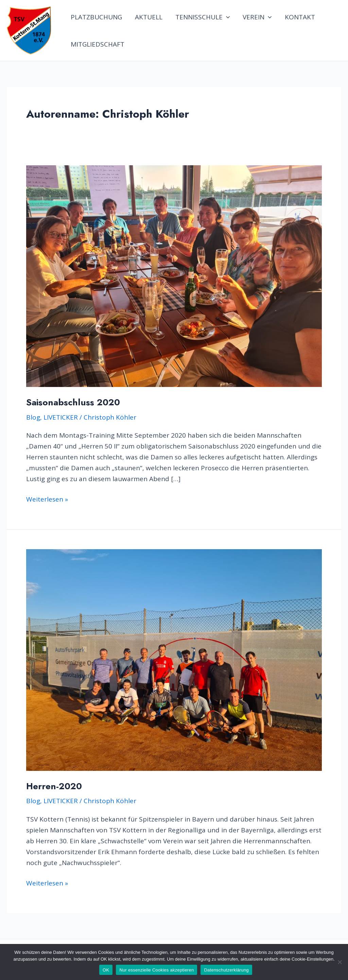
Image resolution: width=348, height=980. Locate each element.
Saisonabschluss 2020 (73, 402)
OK (106, 970)
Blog (33, 417)
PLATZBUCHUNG (96, 17)
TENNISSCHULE (203, 17)
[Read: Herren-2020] (174, 659)
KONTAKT (300, 17)
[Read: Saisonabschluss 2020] (174, 275)
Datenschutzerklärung (226, 970)
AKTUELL (149, 17)
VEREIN (257, 17)
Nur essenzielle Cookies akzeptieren (156, 970)
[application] (226, 17)
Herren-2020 (54, 786)
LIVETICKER (61, 417)
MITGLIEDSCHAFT (98, 44)
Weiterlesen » (47, 499)
